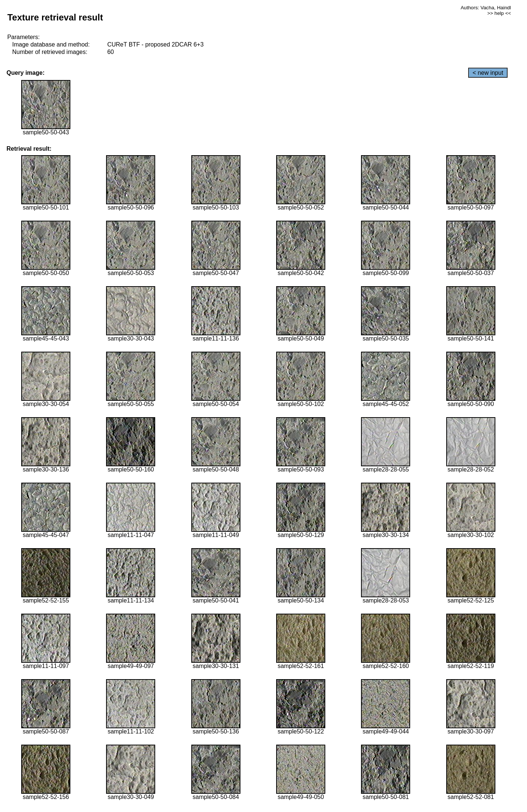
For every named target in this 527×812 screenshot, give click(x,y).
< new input (488, 73)
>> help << (499, 13)
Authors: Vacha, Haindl (486, 8)
